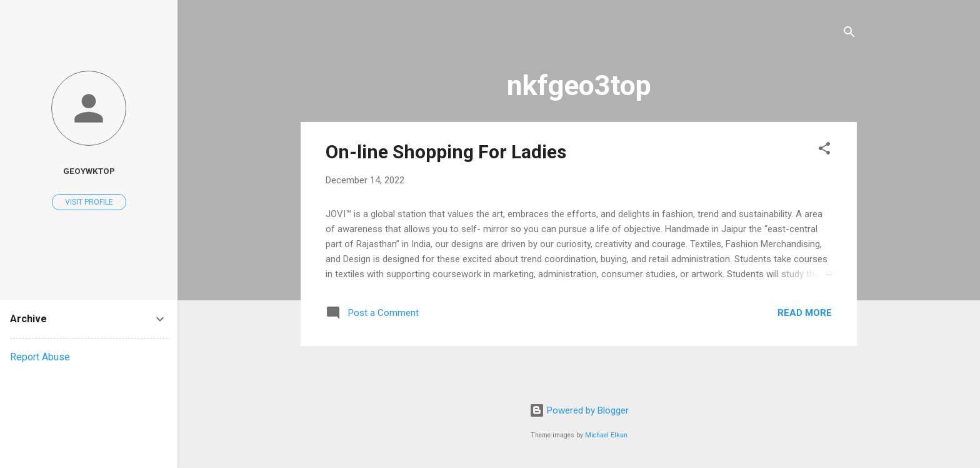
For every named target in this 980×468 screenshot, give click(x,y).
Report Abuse (40, 357)
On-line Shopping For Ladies (446, 152)
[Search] (849, 34)
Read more (805, 313)
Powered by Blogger (579, 410)
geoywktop (89, 171)
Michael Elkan (606, 435)
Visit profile (89, 202)
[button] (824, 150)
